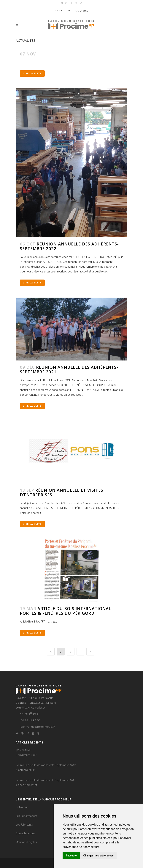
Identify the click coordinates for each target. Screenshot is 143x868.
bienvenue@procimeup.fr (38, 727)
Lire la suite (32, 74)
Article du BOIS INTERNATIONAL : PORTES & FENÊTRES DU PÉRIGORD (67, 611)
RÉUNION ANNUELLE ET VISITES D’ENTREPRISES (62, 492)
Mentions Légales (26, 842)
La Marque (22, 807)
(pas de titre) (23, 750)
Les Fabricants (24, 825)
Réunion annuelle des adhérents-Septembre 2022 (69, 246)
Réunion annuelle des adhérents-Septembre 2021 (69, 369)
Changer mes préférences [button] (98, 856)
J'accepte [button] (71, 856)
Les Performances (27, 816)
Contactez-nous (25, 833)
